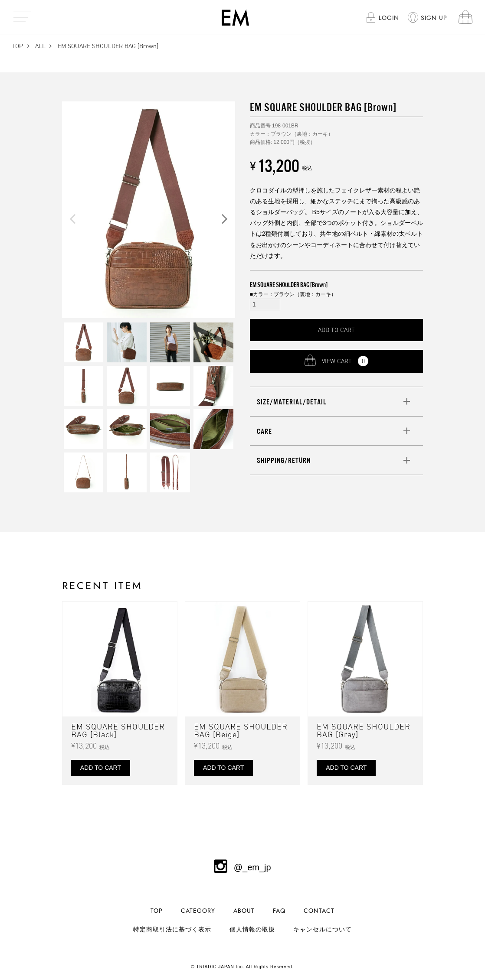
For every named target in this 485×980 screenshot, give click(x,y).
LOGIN (389, 18)
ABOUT (244, 911)
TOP (17, 46)
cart (466, 18)
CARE (264, 431)
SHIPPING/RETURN (284, 460)
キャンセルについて (323, 930)
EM (235, 17)
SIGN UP (434, 18)
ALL (40, 46)
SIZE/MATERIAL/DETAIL (292, 402)
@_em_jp (242, 867)
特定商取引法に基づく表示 (172, 930)
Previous (72, 218)
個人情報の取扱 (252, 930)
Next (225, 218)
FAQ (279, 911)
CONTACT (319, 911)
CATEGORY (198, 911)
